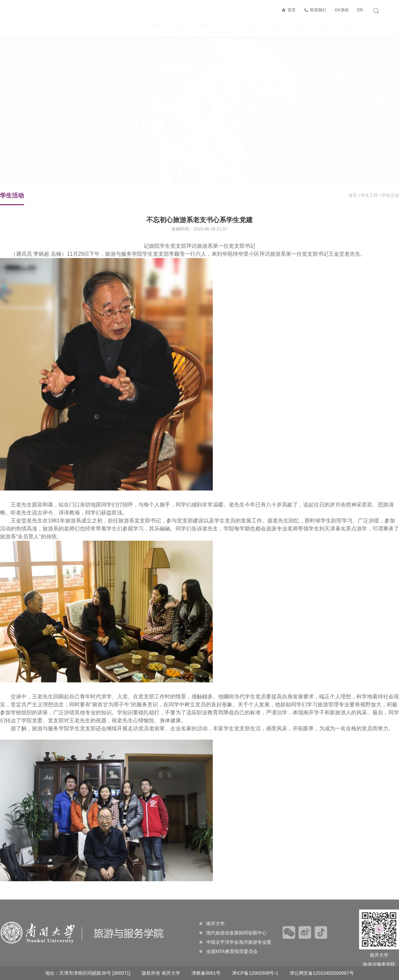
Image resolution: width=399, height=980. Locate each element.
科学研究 (252, 25)
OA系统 (342, 10)
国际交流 (299, 25)
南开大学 (212, 923)
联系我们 (318, 10)
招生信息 (323, 25)
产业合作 (275, 25)
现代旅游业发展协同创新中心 (233, 933)
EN (360, 10)
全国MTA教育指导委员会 (229, 951)
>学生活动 (389, 195)
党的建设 (204, 25)
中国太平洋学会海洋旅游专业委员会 (240, 942)
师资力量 (180, 25)
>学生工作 (368, 195)
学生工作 (347, 27)
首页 (292, 10)
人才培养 (228, 25)
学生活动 (12, 199)
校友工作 (371, 25)
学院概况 (156, 25)
